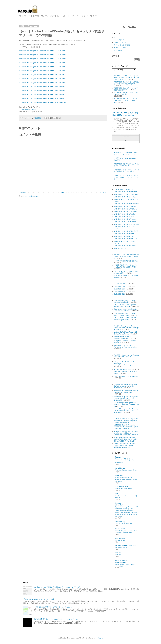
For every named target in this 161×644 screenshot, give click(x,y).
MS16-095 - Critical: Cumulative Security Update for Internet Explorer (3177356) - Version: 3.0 (126, 427)
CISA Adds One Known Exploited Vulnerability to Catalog (125, 301)
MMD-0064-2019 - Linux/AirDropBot (126, 194)
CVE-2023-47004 (120, 291)
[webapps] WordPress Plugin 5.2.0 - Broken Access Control (126, 333)
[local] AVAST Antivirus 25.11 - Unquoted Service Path (124, 337)
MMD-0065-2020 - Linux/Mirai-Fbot (126, 192)
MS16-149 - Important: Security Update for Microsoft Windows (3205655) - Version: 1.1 (124, 445)
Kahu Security (120, 538)
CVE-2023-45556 (120, 289)
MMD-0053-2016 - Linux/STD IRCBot (126, 224)
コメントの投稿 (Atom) (31, 196)
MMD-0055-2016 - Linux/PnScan (125, 219)
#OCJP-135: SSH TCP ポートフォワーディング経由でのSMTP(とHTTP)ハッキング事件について (127, 78)
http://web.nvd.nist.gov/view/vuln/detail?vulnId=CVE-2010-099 (42, 67)
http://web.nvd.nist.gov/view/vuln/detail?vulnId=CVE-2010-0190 (42, 102)
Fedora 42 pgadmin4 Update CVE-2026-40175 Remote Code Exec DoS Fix (126, 405)
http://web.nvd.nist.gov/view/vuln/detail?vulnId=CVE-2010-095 (42, 83)
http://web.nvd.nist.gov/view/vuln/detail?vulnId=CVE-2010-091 (42, 98)
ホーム (63, 193)
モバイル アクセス (120, 48)
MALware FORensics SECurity (125, 545)
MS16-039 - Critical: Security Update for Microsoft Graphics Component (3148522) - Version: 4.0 (126, 421)
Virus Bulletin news (122, 487)
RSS (115, 37)
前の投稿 (103, 193)
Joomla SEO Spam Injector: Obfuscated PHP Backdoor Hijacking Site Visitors (126, 479)
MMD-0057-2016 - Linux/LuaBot (125, 214)
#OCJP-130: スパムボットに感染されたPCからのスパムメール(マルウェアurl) (126, 100)
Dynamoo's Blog (120, 529)
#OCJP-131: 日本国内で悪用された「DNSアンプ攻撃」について (126, 93)
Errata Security (120, 522)
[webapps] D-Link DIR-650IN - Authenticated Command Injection (125, 346)
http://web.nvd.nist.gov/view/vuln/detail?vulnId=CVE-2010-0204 (42, 51)
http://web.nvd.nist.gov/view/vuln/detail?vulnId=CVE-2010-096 (42, 79)
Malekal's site (119, 457)
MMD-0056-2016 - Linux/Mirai (124, 217)
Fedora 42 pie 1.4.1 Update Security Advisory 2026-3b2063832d (126, 391)
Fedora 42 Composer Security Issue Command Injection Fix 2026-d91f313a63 (126, 398)
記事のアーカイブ (120, 42)
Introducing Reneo (120, 540)
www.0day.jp (118, 50)
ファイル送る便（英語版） (123, 45)
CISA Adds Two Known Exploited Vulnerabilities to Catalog (125, 306)
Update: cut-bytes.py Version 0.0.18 (126, 470)
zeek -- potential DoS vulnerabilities (126, 376)
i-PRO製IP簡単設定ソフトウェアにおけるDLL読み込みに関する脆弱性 (126, 266)
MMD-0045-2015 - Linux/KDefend (125, 246)
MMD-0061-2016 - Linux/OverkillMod (126, 204)
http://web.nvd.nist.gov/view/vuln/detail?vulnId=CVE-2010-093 (42, 90)
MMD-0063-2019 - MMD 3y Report (125, 197)
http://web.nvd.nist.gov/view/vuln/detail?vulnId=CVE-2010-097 (42, 75)
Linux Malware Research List (124, 189)
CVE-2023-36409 (120, 284)
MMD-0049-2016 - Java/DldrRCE (125, 236)
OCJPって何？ (119, 40)
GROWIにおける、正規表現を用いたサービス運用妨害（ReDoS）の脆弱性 (126, 256)
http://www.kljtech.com (27, 109)
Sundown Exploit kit (121, 547)
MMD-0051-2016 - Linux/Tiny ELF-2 (126, 231)
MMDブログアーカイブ (122, 248)
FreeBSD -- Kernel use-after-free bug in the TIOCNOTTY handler (126, 356)
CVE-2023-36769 (120, 286)
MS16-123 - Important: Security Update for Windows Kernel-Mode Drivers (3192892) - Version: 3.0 (125, 439)
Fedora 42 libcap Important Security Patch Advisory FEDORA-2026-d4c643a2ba (126, 411)
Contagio (118, 503)
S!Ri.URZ (118, 553)
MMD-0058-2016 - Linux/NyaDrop (125, 211)
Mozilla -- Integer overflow (122, 369)
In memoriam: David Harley (123, 488)
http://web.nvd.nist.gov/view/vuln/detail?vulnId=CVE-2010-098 (42, 71)
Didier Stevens (120, 468)
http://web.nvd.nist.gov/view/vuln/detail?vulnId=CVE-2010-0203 (42, 55)
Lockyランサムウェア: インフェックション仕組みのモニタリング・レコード (127, 177)
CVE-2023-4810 (119, 294)
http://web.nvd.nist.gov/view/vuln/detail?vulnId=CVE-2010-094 (42, 86)
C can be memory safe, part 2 (124, 524)
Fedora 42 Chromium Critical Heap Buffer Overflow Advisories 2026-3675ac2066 (125, 386)
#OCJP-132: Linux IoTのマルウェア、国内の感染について (127, 89)
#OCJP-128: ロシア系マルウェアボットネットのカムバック (126, 165)
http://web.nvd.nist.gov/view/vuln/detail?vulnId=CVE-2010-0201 (42, 63)
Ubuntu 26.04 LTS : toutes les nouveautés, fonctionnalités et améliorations (124, 461)
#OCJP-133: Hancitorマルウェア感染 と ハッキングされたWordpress (126, 83)
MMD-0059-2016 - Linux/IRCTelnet (125, 209)
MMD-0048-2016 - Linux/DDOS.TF (125, 239)
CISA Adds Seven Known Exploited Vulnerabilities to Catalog (126, 310)
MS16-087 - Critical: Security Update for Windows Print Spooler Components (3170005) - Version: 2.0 (126, 433)
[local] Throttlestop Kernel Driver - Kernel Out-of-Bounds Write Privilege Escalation (126, 328)
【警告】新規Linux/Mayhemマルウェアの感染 (39, 599)
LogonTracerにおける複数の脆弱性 (126, 261)
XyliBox (117, 494)
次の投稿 (23, 193)
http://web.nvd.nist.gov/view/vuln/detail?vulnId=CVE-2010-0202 (42, 59)
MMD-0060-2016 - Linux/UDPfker (125, 206)
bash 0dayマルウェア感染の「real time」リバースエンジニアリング (125, 153)
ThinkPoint (118, 555)
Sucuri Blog (119, 476)
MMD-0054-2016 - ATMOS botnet (125, 222)
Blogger (100, 638)
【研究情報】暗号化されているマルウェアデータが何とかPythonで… (127, 171)
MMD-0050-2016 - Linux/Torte (124, 234)
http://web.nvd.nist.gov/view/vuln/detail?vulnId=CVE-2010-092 (42, 94)
